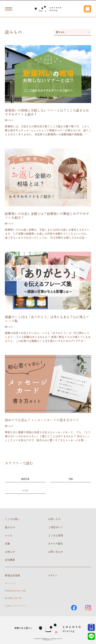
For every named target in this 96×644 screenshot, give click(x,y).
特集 (71, 479)
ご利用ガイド (55, 527)
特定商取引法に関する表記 (15, 591)
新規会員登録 (12, 575)
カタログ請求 (55, 544)
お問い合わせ (56, 552)
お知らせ (10, 552)
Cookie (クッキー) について (16, 606)
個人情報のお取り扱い (14, 598)
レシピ (25, 490)
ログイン (53, 575)
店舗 (7, 544)
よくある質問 (56, 535)
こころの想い (12, 519)
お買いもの (54, 519)
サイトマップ (10, 583)
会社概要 (10, 560)
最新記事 (25, 479)
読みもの (10, 527)
